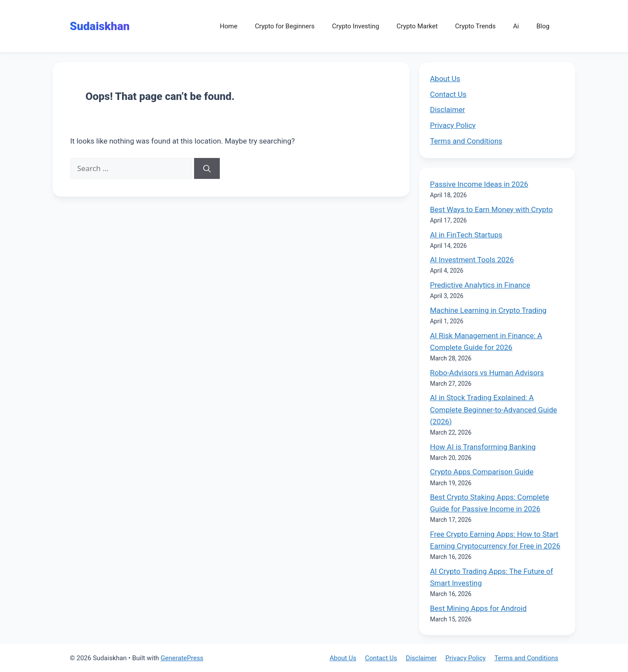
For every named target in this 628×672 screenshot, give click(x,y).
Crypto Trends (476, 26)
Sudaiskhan (100, 26)
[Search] (207, 168)
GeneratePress (182, 658)
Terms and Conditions (466, 141)
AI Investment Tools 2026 (472, 260)
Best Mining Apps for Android (478, 608)
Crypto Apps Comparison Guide (482, 472)
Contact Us (448, 94)
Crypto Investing (355, 26)
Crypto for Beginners (285, 26)
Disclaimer (447, 110)
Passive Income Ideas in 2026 (479, 184)
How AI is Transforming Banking (483, 447)
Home (229, 26)
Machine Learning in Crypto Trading (488, 310)
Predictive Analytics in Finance (480, 285)
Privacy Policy (453, 125)
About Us (445, 79)
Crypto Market (417, 26)
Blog (543, 26)
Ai (516, 26)
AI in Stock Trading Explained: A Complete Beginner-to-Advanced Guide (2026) (493, 409)
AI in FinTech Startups (466, 235)
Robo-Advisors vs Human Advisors (487, 373)
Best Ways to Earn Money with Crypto (491, 209)
